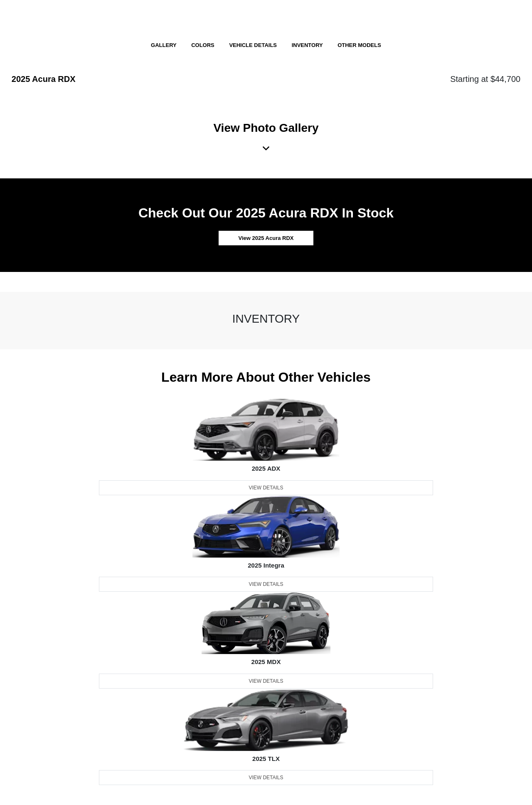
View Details (266, 488)
